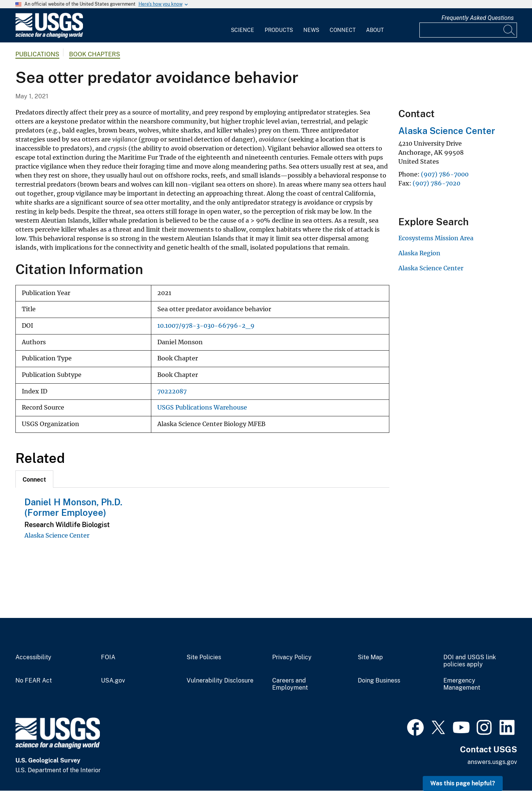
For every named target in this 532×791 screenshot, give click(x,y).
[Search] (509, 30)
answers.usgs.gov (492, 762)
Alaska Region (419, 253)
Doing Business (379, 681)
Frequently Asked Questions (478, 18)
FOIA (108, 657)
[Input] (468, 30)
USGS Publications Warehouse (202, 408)
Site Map (370, 657)
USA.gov (113, 681)
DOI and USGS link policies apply (470, 661)
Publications (37, 54)
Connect (343, 30)
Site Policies (204, 657)
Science (243, 30)
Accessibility (33, 657)
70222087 (172, 391)
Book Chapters (95, 54)
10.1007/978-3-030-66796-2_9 (206, 326)
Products (279, 30)
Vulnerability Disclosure (220, 681)
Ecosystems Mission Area (436, 238)
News (311, 30)
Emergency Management (462, 684)
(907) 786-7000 (445, 174)
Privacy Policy (292, 657)
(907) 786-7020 (436, 183)
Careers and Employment (290, 684)
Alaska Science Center (57, 535)
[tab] (34, 479)
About (375, 30)
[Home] (49, 36)
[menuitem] (243, 26)
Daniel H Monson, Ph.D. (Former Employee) (73, 507)
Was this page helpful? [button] (463, 783)
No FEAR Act (34, 681)
